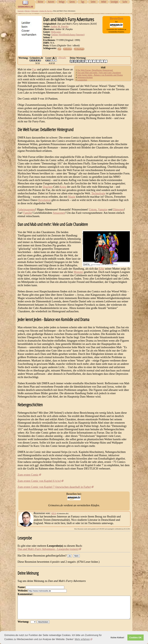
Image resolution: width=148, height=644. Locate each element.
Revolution (44, 200)
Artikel (104, 2)
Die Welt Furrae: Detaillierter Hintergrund (95, 70)
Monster (78, 272)
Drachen (48, 187)
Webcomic (35, 11)
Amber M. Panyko (46, 11)
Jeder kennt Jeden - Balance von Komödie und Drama (100, 75)
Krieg (63, 187)
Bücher (40, 2)
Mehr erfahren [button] (82, 639)
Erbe (101, 269)
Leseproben (82, 80)
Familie (28, 213)
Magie (72, 197)
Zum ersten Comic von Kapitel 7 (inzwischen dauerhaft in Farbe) (54, 487)
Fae (59, 49)
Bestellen (116, 18)
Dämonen (119, 209)
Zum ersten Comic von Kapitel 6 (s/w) (39, 481)
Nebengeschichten (85, 77)
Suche (125, 2)
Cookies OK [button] (136, 638)
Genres (72, 2)
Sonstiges (114, 2)
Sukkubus (68, 49)
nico (54, 513)
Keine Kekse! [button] (117, 638)
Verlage (62, 2)
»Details (62, 58)
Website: (23, 591)
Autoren (51, 2)
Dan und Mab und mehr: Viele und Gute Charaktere (99, 73)
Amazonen (59, 213)
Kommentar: (25, 594)
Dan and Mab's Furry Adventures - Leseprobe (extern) (48, 549)
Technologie (79, 49)
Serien (93, 2)
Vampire (103, 209)
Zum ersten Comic (28, 475)
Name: (22, 587)
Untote (93, 209)
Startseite (21, 11)
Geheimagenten (26, 209)
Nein (76, 556)
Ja (69, 556)
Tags (83, 2)
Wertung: (24, 626)
